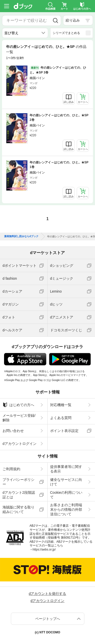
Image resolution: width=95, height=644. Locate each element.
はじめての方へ (18, 405)
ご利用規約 (11, 469)
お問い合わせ (13, 431)
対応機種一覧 (61, 405)
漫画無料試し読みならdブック (21, 236)
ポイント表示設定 (64, 431)
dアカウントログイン (20, 444)
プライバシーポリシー (18, 482)
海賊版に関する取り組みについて (18, 509)
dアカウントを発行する (48, 594)
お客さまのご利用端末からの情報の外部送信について (66, 509)
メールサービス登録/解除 (19, 418)
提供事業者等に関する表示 (66, 469)
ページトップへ (48, 619)
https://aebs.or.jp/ (44, 550)
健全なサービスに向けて (66, 482)
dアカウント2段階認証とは (19, 495)
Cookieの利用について (66, 495)
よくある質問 (61, 418)
